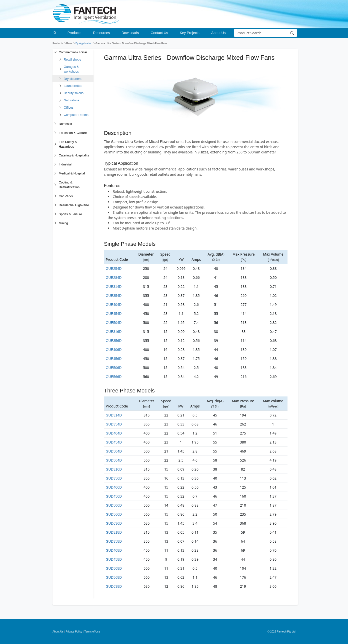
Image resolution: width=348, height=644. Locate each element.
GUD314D (114, 415)
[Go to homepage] (55, 33)
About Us (58, 631)
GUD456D (114, 496)
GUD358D (114, 541)
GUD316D (114, 469)
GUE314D (114, 287)
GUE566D (114, 377)
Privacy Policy (74, 631)
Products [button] (74, 33)
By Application (84, 43)
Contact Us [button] (159, 33)
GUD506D (114, 505)
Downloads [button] (130, 33)
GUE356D (114, 341)
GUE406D (114, 350)
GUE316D (114, 332)
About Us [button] (218, 33)
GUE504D (114, 323)
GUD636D (114, 523)
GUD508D (114, 568)
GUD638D (114, 586)
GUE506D (114, 368)
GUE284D (114, 278)
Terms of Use (92, 631)
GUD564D (114, 460)
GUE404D (114, 305)
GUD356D (114, 478)
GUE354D (114, 296)
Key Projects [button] (190, 33)
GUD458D (114, 559)
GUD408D (114, 550)
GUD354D (114, 424)
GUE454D (114, 314)
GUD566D (114, 514)
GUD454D (114, 442)
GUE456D (114, 359)
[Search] (266, 33)
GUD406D (114, 487)
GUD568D (114, 577)
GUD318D (114, 532)
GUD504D (114, 451)
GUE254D (114, 269)
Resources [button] (101, 33)
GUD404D (114, 433)
